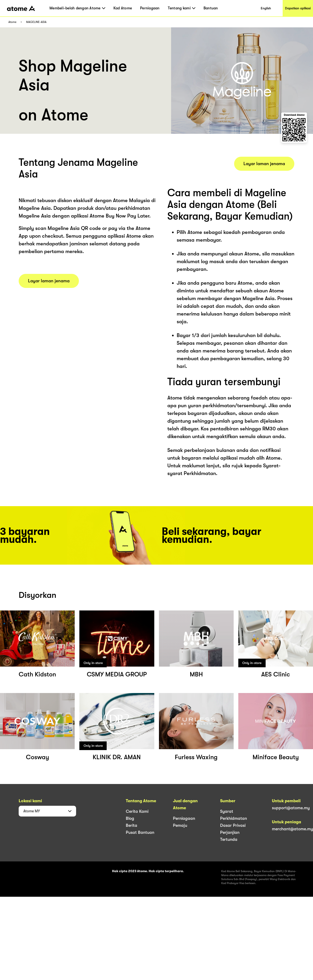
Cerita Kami (137, 811)
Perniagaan (150, 8)
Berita (132, 825)
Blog (130, 818)
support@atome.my (291, 808)
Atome (12, 22)
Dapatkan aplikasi (298, 8)
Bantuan (211, 8)
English (266, 8)
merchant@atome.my (292, 829)
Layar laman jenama (49, 281)
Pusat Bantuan (140, 832)
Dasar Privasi (233, 825)
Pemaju (180, 825)
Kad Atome (123, 8)
